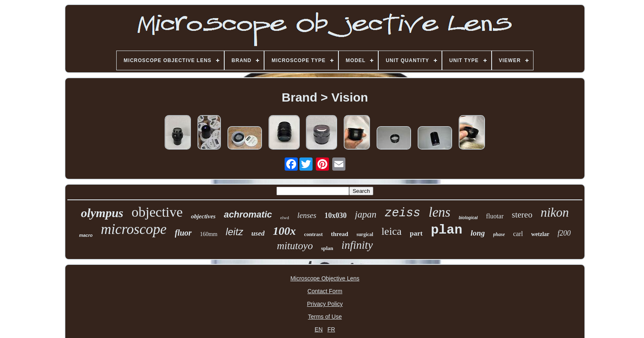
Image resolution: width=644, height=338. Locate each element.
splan (327, 248)
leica (392, 231)
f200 (564, 233)
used (258, 233)
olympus (102, 213)
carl (518, 234)
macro (86, 235)
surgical (365, 234)
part (416, 233)
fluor (183, 233)
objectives (203, 216)
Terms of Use (325, 317)
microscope (133, 229)
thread (340, 234)
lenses (307, 215)
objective (157, 212)
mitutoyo (295, 246)
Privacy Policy (325, 304)
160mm (209, 234)
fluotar (495, 216)
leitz (234, 232)
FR (331, 329)
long (478, 233)
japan (366, 214)
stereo (522, 215)
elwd (284, 218)
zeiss (403, 213)
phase (499, 234)
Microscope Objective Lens (325, 278)
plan (447, 230)
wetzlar (540, 234)
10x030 (336, 215)
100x (284, 231)
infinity (357, 245)
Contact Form (325, 291)
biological (468, 218)
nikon (555, 212)
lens (440, 212)
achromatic (248, 214)
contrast (313, 234)
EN (319, 329)
